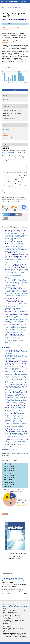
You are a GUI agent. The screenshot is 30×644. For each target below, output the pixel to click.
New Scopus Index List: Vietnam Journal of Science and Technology (14, 579)
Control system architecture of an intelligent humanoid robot (16, 367)
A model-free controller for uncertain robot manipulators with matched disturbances (16, 337)
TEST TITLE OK (12, 259)
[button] (5, 215)
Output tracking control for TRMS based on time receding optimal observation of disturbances (16, 282)
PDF (16, 90)
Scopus (10, 605)
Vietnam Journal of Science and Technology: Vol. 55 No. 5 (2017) (16, 388)
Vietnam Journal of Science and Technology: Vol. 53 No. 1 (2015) (16, 295)
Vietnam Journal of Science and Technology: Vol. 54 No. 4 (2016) (16, 427)
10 (13, 449)
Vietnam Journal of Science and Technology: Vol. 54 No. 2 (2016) (16, 321)
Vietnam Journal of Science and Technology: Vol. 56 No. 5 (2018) (16, 380)
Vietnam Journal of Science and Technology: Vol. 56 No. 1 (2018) (16, 276)
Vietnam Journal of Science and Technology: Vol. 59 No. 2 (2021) (16, 238)
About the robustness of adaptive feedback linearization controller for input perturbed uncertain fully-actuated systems (14, 246)
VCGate (16, 606)
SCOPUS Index (11, 594)
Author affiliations (8, 24)
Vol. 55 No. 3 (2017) (17, 7)
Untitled (13, 386)
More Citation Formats (10, 118)
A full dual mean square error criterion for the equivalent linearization (16, 423)
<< (2, 449)
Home (3, 7)
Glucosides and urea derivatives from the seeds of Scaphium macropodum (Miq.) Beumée (15, 318)
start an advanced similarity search (18, 453)
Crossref (10, 606)
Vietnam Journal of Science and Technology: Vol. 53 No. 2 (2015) (16, 261)
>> (16, 449)
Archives (8, 7)
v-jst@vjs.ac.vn (11, 625)
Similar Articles (6, 347)
